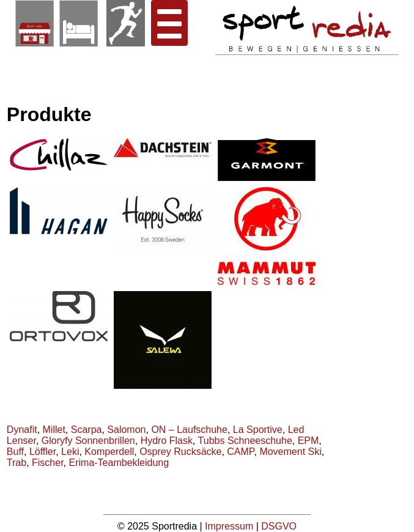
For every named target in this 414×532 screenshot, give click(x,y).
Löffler (43, 452)
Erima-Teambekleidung (119, 463)
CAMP (240, 452)
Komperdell (109, 452)
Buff (15, 452)
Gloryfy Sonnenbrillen (88, 441)
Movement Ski (290, 452)
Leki (70, 452)
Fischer (48, 463)
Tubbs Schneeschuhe (245, 441)
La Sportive (258, 430)
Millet (54, 430)
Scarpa (87, 430)
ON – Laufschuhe (189, 430)
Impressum (231, 526)
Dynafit (22, 430)
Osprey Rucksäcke (180, 452)
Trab (17, 463)
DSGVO (279, 526)
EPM (309, 441)
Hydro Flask (167, 441)
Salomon (126, 430)
